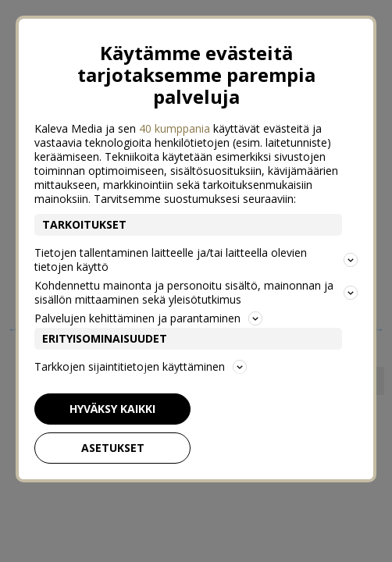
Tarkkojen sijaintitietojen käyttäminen (141, 366)
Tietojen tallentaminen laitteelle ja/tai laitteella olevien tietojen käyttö (196, 260)
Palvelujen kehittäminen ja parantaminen (148, 318)
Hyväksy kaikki (112, 409)
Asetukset (113, 448)
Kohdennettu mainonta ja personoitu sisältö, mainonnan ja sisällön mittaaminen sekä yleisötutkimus (196, 292)
